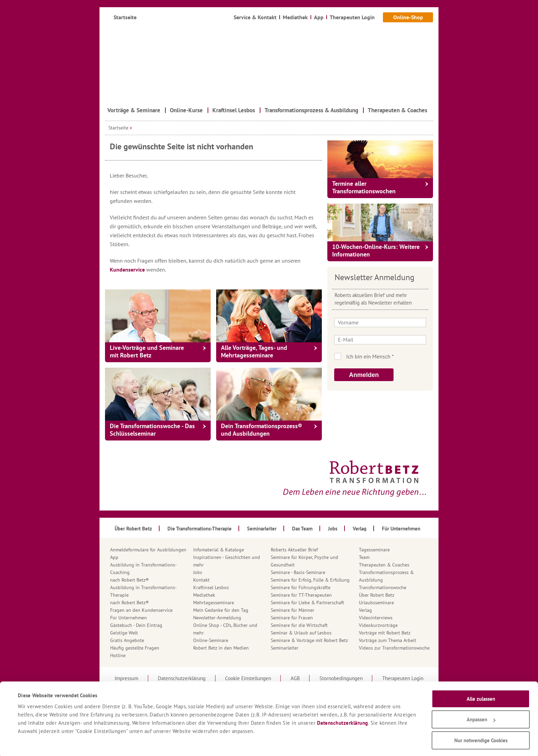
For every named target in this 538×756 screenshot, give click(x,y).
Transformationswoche (383, 587)
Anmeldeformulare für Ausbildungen (148, 550)
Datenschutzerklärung (343, 721)
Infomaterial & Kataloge (219, 550)
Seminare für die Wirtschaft (299, 625)
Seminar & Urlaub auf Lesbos (301, 633)
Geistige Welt (124, 633)
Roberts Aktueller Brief (294, 550)
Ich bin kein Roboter (390, 356)
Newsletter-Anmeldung (217, 618)
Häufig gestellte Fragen (135, 648)
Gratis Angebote (127, 640)
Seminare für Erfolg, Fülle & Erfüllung (310, 580)
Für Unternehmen (128, 618)
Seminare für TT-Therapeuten (301, 595)
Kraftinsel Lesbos (211, 587)
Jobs (198, 572)
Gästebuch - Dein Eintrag (136, 625)
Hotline (118, 655)
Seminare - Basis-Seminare (298, 572)
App (114, 557)
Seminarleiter (285, 648)
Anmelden (364, 375)
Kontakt (201, 580)
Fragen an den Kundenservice (141, 610)
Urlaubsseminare (376, 603)
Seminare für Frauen (292, 618)
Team (364, 557)
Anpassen (481, 718)
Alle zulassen (481, 697)
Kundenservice (128, 270)
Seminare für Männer (293, 610)
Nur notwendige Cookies (481, 739)
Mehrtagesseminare (214, 603)
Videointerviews (376, 618)
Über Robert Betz (377, 595)
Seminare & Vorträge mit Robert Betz (309, 640)
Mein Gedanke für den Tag (221, 610)
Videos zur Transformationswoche (394, 648)
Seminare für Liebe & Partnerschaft (307, 603)
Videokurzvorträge (378, 625)
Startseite (118, 128)
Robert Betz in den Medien (221, 648)
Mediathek (204, 595)
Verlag (365, 610)
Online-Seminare (211, 640)
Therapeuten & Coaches (384, 565)
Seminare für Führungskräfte (301, 587)
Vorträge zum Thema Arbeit (388, 640)
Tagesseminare (374, 550)
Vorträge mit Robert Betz (385, 633)
